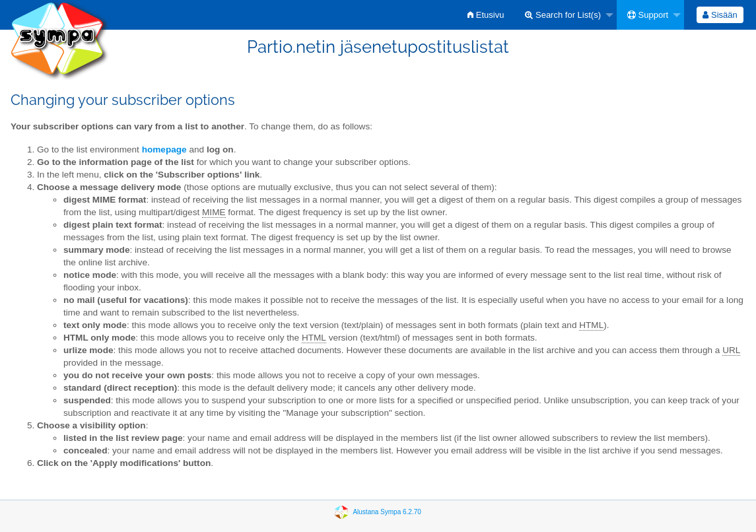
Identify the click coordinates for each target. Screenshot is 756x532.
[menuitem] (486, 15)
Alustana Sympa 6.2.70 (387, 512)
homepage (164, 150)
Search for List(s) (563, 15)
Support (648, 15)
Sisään (720, 15)
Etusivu (486, 15)
